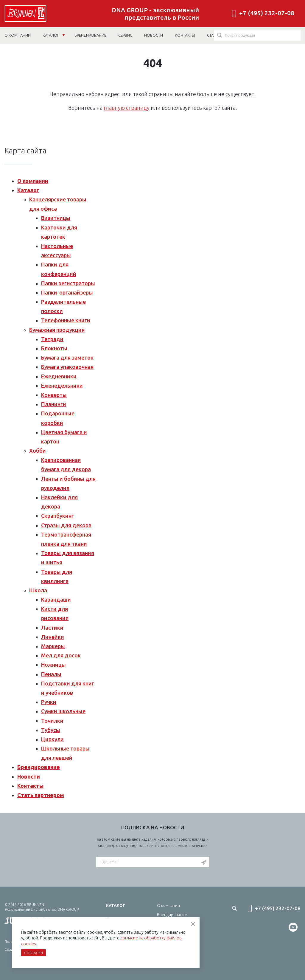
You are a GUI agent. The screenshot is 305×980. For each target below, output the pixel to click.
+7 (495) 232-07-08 (267, 13)
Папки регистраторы (68, 283)
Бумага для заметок (67, 358)
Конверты (54, 395)
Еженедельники (62, 386)
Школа (38, 590)
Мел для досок (61, 655)
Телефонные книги (66, 320)
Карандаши (56, 600)
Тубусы (51, 730)
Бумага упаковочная (67, 367)
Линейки (53, 637)
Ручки (49, 702)
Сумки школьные (63, 711)
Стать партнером (41, 795)
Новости (29, 776)
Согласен (34, 953)
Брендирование (39, 767)
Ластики (52, 628)
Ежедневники (59, 376)
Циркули (52, 739)
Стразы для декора (66, 525)
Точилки (52, 721)
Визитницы (56, 218)
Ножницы (53, 665)
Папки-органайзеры (67, 292)
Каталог (54, 35)
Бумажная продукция (57, 330)
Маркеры (53, 646)
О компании (33, 181)
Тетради (52, 339)
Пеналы (51, 674)
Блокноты (54, 348)
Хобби (38, 451)
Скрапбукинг (57, 516)
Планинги (54, 404)
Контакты (30, 786)
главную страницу (127, 108)
